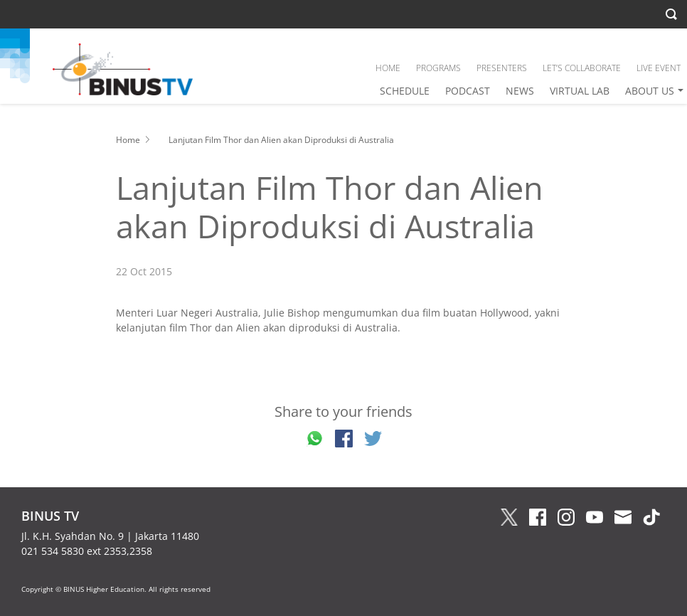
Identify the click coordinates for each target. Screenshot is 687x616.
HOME (388, 68)
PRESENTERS (502, 68)
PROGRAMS (438, 68)
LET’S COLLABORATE (582, 68)
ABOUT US (650, 91)
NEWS (520, 91)
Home (128, 140)
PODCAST (468, 91)
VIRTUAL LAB (580, 91)
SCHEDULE (405, 91)
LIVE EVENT (659, 68)
